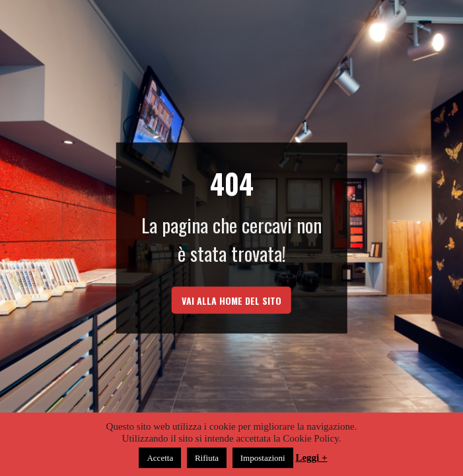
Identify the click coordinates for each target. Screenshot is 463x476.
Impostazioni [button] (263, 458)
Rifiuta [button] (207, 458)
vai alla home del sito (231, 300)
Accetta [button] (160, 458)
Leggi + (311, 457)
